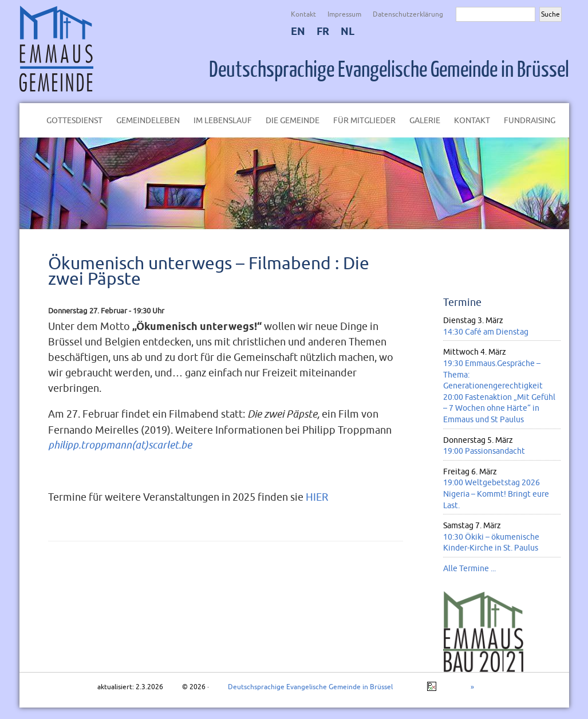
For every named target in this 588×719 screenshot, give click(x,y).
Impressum (344, 14)
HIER (317, 497)
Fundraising (530, 120)
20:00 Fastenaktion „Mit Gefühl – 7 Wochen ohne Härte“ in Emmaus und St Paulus (499, 408)
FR (323, 31)
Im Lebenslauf (223, 120)
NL (348, 31)
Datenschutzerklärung (408, 14)
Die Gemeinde (293, 120)
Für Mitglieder (364, 120)
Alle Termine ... (469, 568)
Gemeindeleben (148, 120)
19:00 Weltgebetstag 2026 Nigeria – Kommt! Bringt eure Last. (496, 494)
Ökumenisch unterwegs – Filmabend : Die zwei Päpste (209, 270)
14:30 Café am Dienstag (486, 332)
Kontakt (303, 14)
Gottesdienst (74, 120)
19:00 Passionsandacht (484, 451)
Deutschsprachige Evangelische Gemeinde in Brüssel (389, 70)
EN (298, 31)
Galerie (425, 120)
